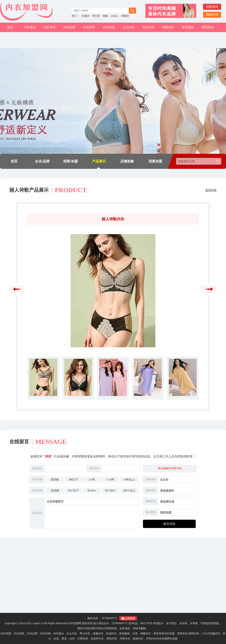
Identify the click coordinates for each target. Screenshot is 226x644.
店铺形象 (127, 161)
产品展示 (99, 161)
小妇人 (115, 16)
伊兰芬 (96, 16)
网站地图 (172, 639)
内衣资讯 (50, 27)
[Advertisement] (113, 578)
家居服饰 (188, 27)
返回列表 (211, 190)
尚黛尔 (86, 16)
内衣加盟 (109, 27)
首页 (10, 27)
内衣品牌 (69, 27)
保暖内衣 (168, 27)
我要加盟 (155, 161)
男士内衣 (148, 27)
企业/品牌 (42, 161)
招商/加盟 (71, 161)
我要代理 (212, 15)
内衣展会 (30, 27)
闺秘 (105, 16)
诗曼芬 (125, 16)
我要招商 (212, 7)
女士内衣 (129, 27)
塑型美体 (208, 27)
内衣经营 (89, 27)
